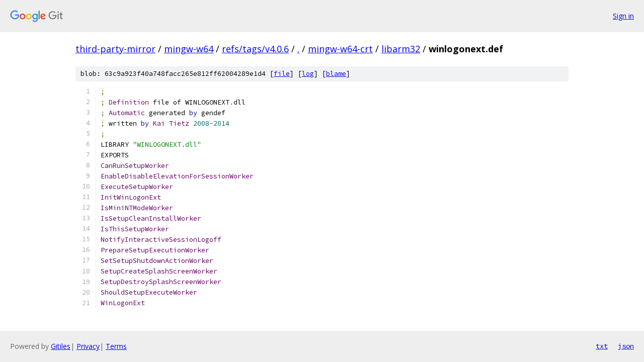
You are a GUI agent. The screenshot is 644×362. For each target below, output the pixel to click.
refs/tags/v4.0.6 (255, 49)
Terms (116, 346)
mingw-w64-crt (340, 49)
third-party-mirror (115, 49)
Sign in (623, 16)
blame (336, 74)
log (308, 74)
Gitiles (61, 346)
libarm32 (401, 49)
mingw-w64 (189, 49)
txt (602, 346)
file (282, 74)
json (626, 346)
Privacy (88, 346)
